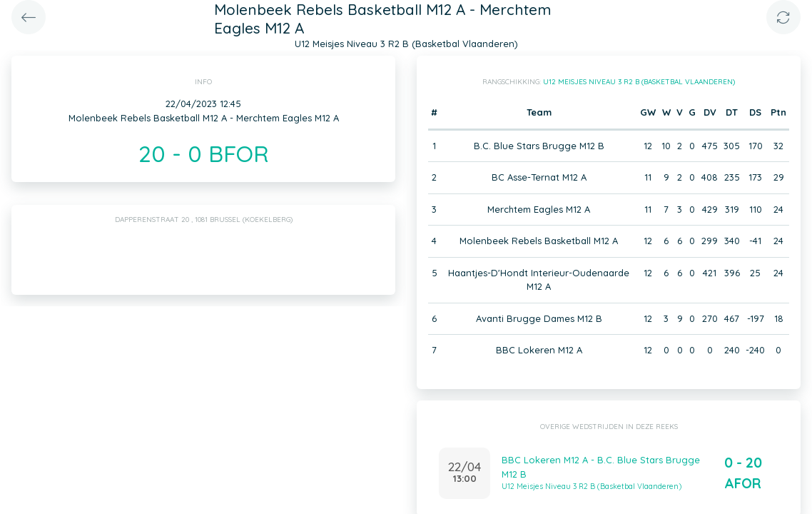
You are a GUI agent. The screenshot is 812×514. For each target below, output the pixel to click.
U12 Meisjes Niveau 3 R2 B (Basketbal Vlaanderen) (639, 82)
